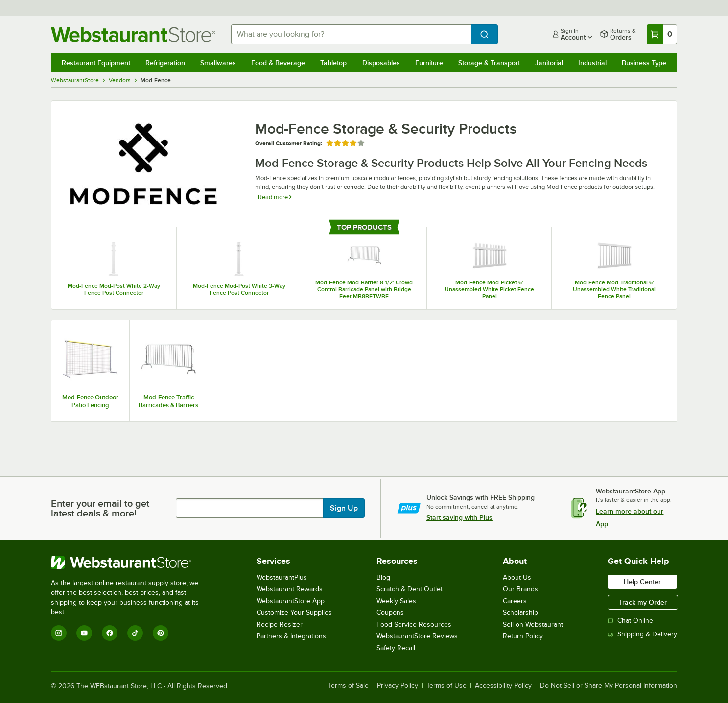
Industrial (592, 63)
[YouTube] (84, 633)
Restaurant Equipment (96, 63)
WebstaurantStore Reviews (417, 636)
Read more (275, 197)
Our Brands (520, 589)
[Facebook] (110, 633)
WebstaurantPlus (282, 577)
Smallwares (218, 63)
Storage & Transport (489, 63)
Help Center (642, 582)
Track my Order (643, 602)
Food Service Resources (414, 624)
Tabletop (333, 63)
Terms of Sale (348, 686)
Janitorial (549, 63)
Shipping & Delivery (642, 634)
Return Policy (523, 636)
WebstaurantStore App (291, 601)
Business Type (644, 63)
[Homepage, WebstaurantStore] (133, 35)
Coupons (390, 613)
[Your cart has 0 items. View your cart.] (662, 34)
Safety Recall (396, 648)
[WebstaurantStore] (131, 562)
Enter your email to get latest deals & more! (100, 508)
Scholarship (520, 613)
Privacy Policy (398, 686)
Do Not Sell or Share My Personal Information (609, 686)
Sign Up (344, 508)
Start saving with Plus (459, 517)
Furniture (429, 63)
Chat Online (630, 621)
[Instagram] (59, 633)
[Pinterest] (161, 633)
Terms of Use (446, 686)
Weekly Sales (396, 601)
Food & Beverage (278, 63)
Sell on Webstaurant (533, 624)
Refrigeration (165, 63)
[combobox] (351, 34)
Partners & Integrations (291, 636)
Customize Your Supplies (294, 613)
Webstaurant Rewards (290, 589)
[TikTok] (135, 633)
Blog (383, 577)
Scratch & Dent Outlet (410, 589)
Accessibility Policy (503, 686)
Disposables (381, 63)
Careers (515, 601)
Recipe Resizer (280, 624)
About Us (517, 577)
